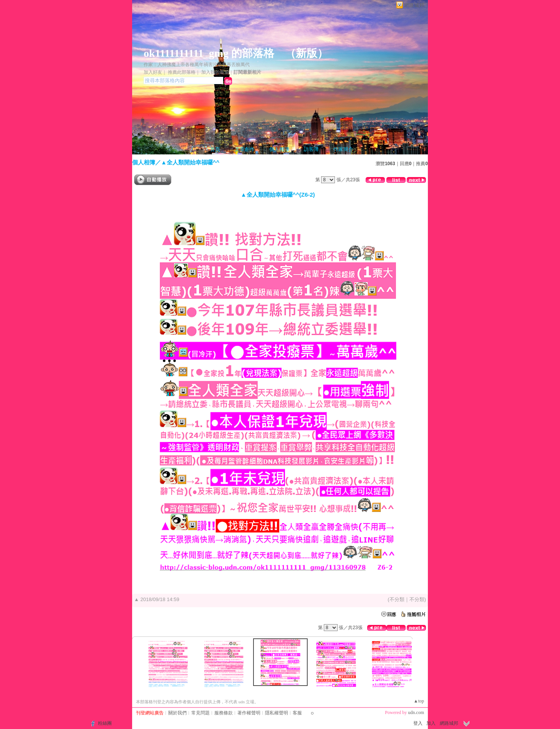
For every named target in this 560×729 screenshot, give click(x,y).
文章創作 (245, 149)
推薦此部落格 (182, 72)
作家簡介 (343, 149)
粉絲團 (105, 723)
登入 (418, 723)
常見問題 (200, 713)
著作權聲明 (249, 713)
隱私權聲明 (277, 713)
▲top (419, 701)
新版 (307, 53)
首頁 (215, 149)
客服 (297, 713)
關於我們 (177, 713)
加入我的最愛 (215, 72)
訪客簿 (311, 149)
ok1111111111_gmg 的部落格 (209, 53)
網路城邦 (414, 5)
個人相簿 (279, 149)
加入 (431, 723)
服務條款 (224, 713)
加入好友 (153, 72)
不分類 (397, 599)
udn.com (416, 712)
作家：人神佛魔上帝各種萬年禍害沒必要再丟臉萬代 (197, 65)
